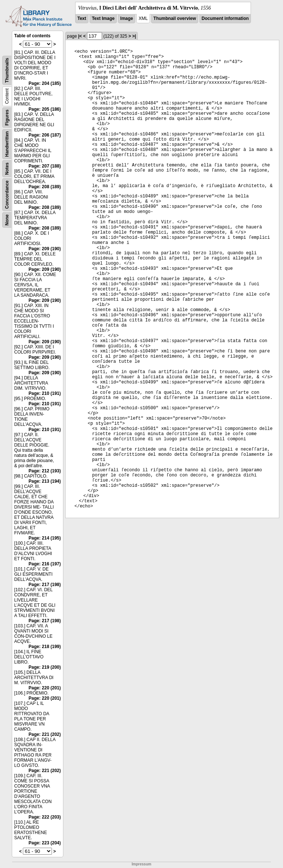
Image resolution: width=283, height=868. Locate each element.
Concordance (7, 195)
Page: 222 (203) (45, 817)
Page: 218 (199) (45, 647)
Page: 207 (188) (45, 166)
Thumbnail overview (174, 18)
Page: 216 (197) (45, 564)
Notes (7, 168)
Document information (225, 18)
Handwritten (7, 144)
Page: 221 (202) (45, 734)
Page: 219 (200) (45, 667)
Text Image (103, 18)
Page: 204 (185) (45, 83)
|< (80, 36)
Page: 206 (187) (45, 135)
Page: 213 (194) (45, 481)
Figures (7, 118)
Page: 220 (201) (45, 688)
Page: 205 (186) (45, 109)
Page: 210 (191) (45, 393)
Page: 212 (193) (45, 471)
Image (127, 18)
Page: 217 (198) (45, 585)
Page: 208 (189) (45, 187)
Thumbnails (7, 70)
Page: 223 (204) (45, 843)
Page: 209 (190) (45, 249)
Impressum (141, 864)
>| (134, 36)
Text (82, 18)
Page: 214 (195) (45, 538)
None (7, 220)
